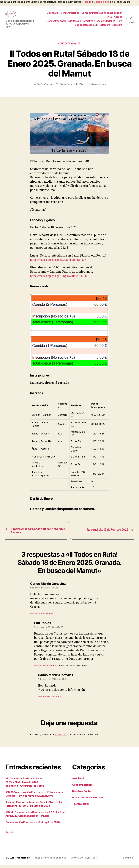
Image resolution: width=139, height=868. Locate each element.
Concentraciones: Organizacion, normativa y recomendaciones (81, 21)
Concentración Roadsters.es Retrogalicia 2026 (33, 825)
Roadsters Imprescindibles (88, 800)
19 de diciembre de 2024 (72, 86)
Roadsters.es (23, 860)
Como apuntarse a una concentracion (102, 13)
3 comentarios (99, 86)
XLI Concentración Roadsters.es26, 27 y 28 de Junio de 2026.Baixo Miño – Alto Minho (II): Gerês (25, 785)
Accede (87, 2)
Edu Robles (46, 86)
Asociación (79, 781)
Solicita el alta (102, 2)
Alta (110, 17)
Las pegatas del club (86, 26)
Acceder (10, 835)
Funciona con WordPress (85, 860)
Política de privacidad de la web (51, 860)
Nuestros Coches (82, 794)
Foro (120, 21)
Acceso (118, 17)
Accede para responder (42, 616)
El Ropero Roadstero (111, 26)
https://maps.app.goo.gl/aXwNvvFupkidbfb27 (60, 261)
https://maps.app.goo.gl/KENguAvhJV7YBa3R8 (61, 278)
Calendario (53, 13)
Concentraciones (70, 13)
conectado (61, 737)
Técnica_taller (81, 807)
